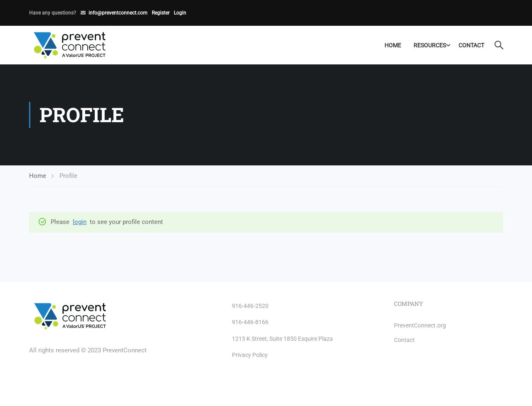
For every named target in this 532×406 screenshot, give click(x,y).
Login (180, 13)
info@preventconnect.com (118, 13)
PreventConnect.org (420, 325)
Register (161, 13)
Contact (471, 45)
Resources (429, 45)
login (80, 222)
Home (392, 45)
